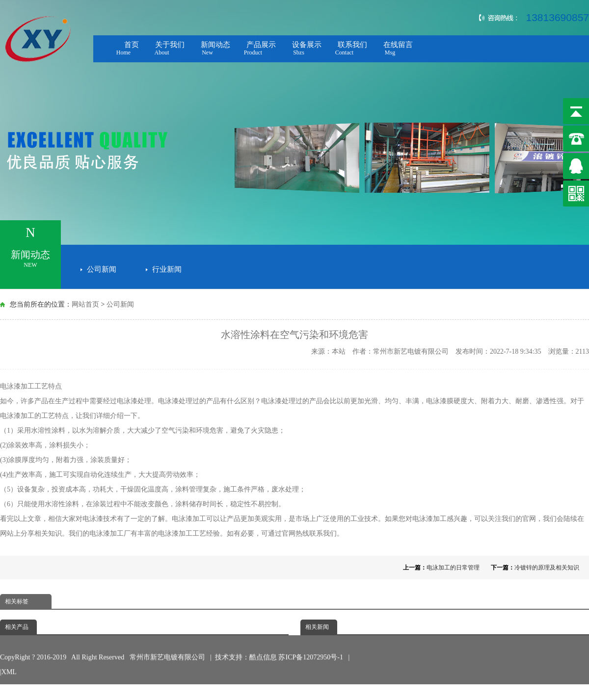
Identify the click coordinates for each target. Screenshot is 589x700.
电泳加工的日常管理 (453, 568)
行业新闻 (167, 267)
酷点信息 (263, 647)
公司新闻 (102, 267)
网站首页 (85, 304)
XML (9, 662)
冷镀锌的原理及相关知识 (547, 568)
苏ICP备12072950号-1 (311, 647)
